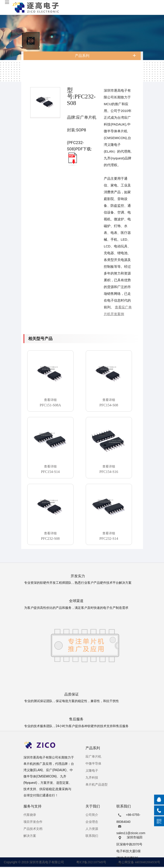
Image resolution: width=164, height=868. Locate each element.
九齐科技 (92, 778)
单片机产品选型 (97, 785)
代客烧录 (30, 815)
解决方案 (30, 836)
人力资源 (92, 829)
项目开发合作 (33, 822)
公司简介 (92, 815)
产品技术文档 (33, 829)
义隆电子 (92, 771)
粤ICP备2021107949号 (91, 862)
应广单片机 (93, 757)
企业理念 (92, 822)
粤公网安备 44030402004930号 (139, 862)
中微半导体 (93, 764)
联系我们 (92, 836)
